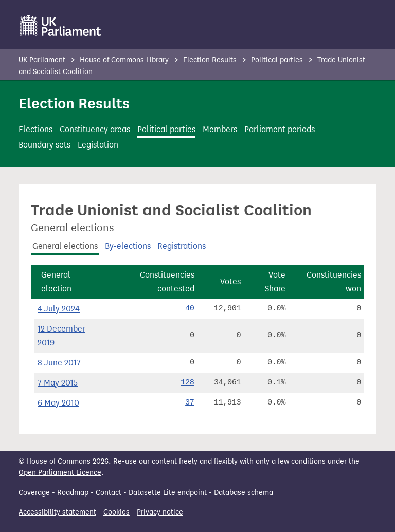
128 (187, 382)
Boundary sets (44, 145)
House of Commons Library (124, 60)
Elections (35, 129)
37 (190, 402)
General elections (65, 246)
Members (220, 129)
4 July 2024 (59, 309)
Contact (109, 493)
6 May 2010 (58, 403)
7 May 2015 (58, 383)
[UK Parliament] (60, 26)
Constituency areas (95, 129)
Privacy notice (160, 512)
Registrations (182, 246)
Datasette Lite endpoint (168, 493)
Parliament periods (280, 129)
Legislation (98, 145)
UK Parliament (42, 60)
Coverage (34, 493)
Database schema (244, 493)
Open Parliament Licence (60, 473)
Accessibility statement (57, 512)
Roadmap (73, 493)
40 (190, 308)
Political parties (278, 60)
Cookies (116, 512)
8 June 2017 (59, 363)
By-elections (128, 246)
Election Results (210, 60)
